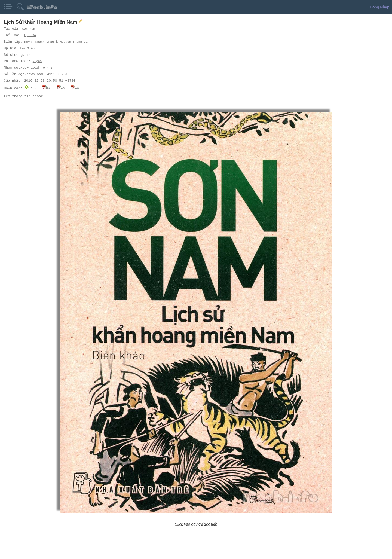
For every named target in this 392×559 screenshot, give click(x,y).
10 (28, 55)
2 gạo (37, 61)
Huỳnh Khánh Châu (40, 42)
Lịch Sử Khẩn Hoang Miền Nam (41, 22)
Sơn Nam (29, 29)
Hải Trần (27, 48)
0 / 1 (48, 68)
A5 (61, 88)
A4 (46, 88)
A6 (75, 88)
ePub (30, 88)
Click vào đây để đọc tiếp (196, 524)
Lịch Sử (31, 35)
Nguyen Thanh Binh (76, 42)
